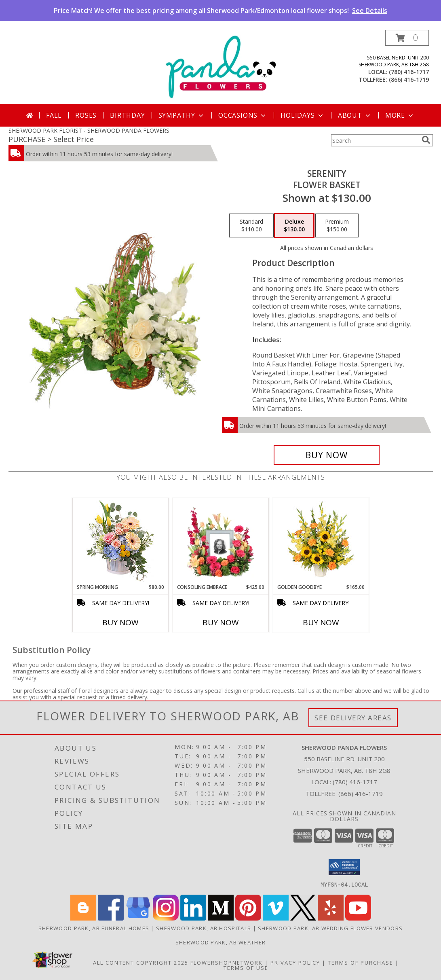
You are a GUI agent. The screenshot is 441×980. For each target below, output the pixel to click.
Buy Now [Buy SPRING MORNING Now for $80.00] (120, 622)
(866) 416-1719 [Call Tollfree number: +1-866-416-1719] (361, 794)
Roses (86, 115)
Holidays (302, 115)
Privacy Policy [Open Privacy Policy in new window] (295, 962)
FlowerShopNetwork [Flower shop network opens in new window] (227, 962)
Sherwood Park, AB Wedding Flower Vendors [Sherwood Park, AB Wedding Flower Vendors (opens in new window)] (330, 928)
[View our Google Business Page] (138, 918)
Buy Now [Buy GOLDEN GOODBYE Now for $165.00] (321, 622)
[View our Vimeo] (276, 918)
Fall (54, 115)
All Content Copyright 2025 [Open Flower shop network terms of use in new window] (141, 962)
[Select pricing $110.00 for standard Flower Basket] (251, 226)
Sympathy (182, 115)
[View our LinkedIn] (193, 918)
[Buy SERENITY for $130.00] (327, 455)
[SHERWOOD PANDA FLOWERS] (220, 67)
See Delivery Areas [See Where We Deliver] (353, 718)
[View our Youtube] (358, 918)
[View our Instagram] (166, 918)
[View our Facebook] (111, 918)
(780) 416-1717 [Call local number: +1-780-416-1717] (409, 72)
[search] (426, 140)
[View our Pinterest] (248, 918)
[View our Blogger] (83, 918)
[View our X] (303, 918)
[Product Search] (375, 140)
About (355, 115)
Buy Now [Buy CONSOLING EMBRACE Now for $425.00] (221, 622)
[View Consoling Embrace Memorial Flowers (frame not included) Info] (220, 541)
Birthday (127, 115)
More (400, 115)
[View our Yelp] (331, 918)
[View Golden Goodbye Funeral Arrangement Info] (321, 541)
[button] (407, 38)
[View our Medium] (221, 918)
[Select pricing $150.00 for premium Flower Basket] (337, 226)
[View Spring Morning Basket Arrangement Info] (120, 541)
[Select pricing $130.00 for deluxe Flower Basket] (294, 226)
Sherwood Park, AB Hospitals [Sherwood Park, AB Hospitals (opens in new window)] (204, 928)
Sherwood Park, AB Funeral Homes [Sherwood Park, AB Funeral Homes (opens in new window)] (94, 928)
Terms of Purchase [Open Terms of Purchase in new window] (361, 962)
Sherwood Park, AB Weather (221, 942)
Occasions (243, 115)
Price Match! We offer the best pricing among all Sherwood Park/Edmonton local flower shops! (220, 11)
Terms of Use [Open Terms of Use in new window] (246, 967)
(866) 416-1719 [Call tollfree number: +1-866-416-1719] (409, 79)
